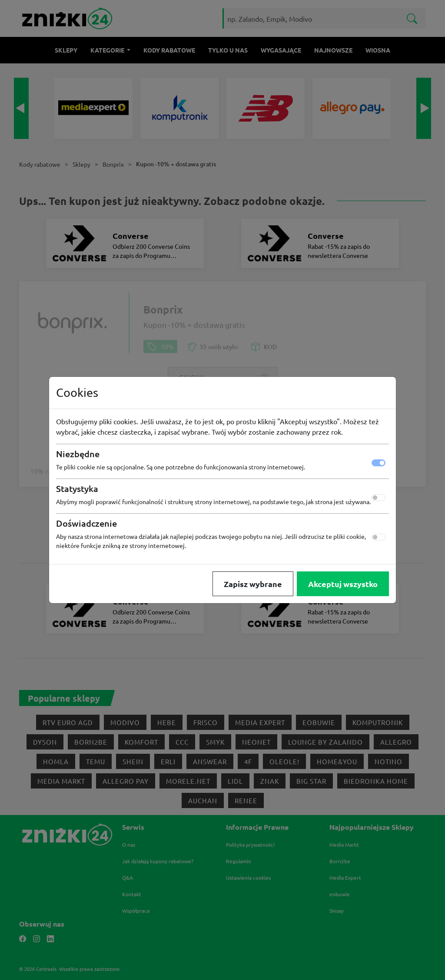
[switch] (379, 498)
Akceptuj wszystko (343, 584)
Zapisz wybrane (253, 584)
